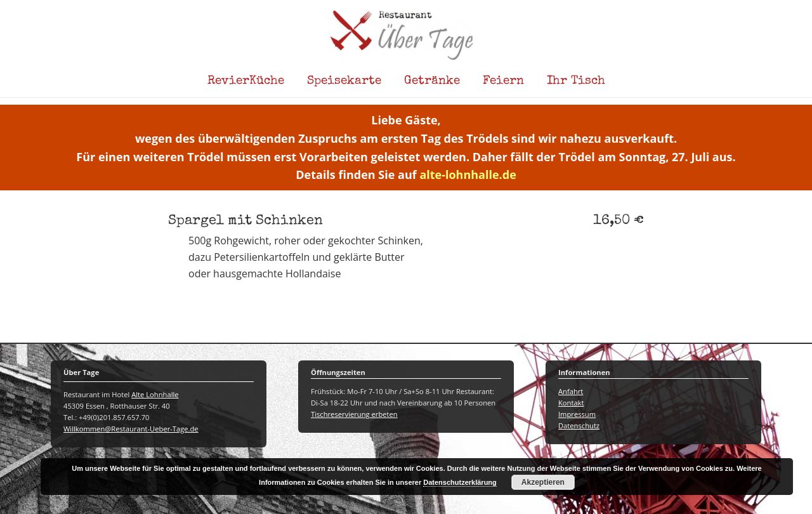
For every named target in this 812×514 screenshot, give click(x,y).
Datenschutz (579, 425)
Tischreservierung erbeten (354, 414)
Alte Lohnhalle (155, 394)
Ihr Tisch (576, 81)
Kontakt (571, 403)
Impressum (577, 414)
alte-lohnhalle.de (468, 175)
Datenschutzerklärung (460, 482)
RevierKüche (246, 81)
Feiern (503, 81)
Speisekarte (344, 81)
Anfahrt (571, 391)
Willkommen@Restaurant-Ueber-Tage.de (131, 429)
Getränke (432, 81)
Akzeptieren (543, 482)
